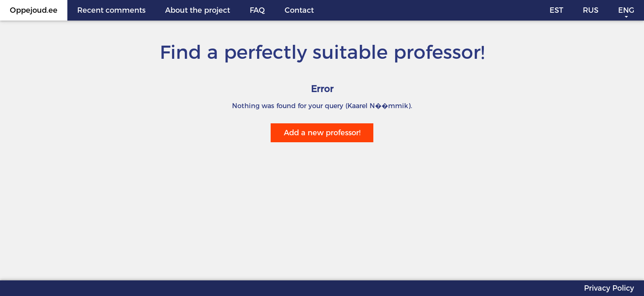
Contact (299, 10)
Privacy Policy (609, 288)
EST (556, 10)
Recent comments (111, 10)
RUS (591, 10)
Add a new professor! (322, 133)
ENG (626, 10)
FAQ (257, 10)
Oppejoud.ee (34, 10)
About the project (198, 10)
